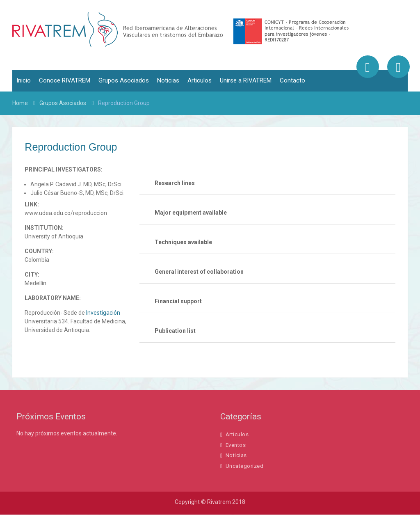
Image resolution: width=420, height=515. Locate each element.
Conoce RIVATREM (65, 81)
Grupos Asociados (124, 81)
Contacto (292, 81)
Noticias (168, 81)
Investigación (103, 313)
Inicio (24, 81)
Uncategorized (245, 466)
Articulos (200, 81)
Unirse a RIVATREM (246, 81)
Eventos (236, 445)
